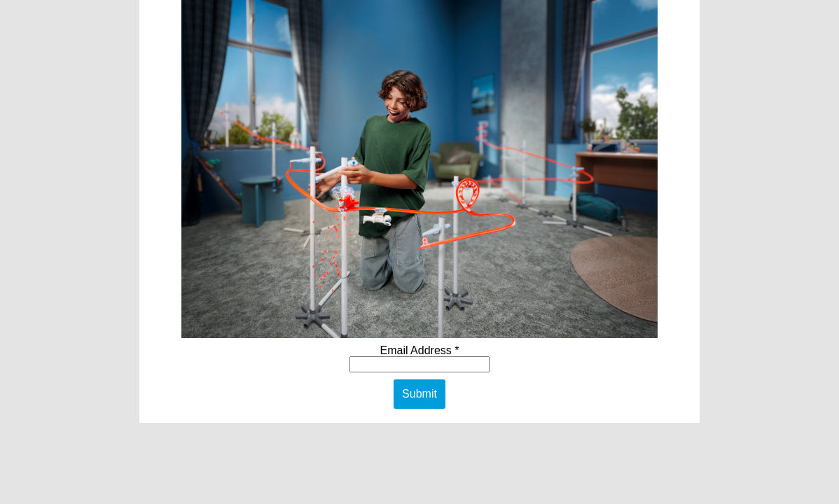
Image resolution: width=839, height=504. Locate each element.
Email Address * (420, 350)
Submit (419, 394)
